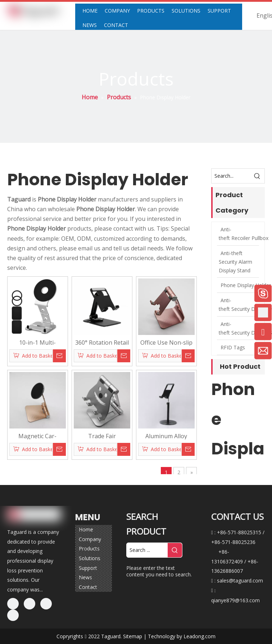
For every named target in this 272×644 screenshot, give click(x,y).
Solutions (90, 558)
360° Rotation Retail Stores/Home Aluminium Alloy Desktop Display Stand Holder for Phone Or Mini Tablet (102, 342)
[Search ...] (147, 550)
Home (86, 529)
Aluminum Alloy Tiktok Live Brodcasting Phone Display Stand (166, 436)
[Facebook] (13, 604)
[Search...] (231, 176)
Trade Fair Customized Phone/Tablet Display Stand (102, 436)
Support (88, 568)
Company (90, 539)
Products (89, 548)
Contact (88, 587)
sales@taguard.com (240, 580)
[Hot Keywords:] (257, 176)
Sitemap (133, 636)
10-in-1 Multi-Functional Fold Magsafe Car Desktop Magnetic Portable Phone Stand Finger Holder (37, 342)
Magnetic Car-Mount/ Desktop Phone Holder (38, 436)
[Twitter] (46, 604)
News (85, 577)
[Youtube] (13, 615)
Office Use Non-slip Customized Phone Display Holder (166, 342)
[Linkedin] (30, 604)
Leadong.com (200, 636)
